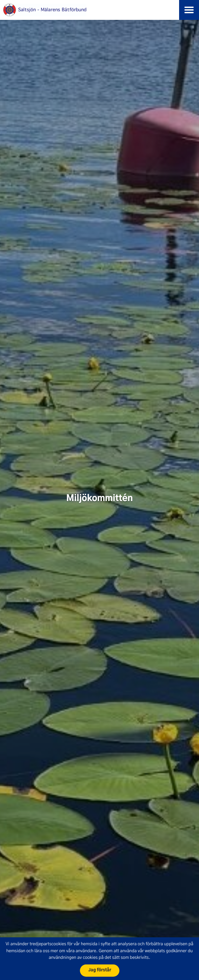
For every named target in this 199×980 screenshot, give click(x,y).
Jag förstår (100, 970)
